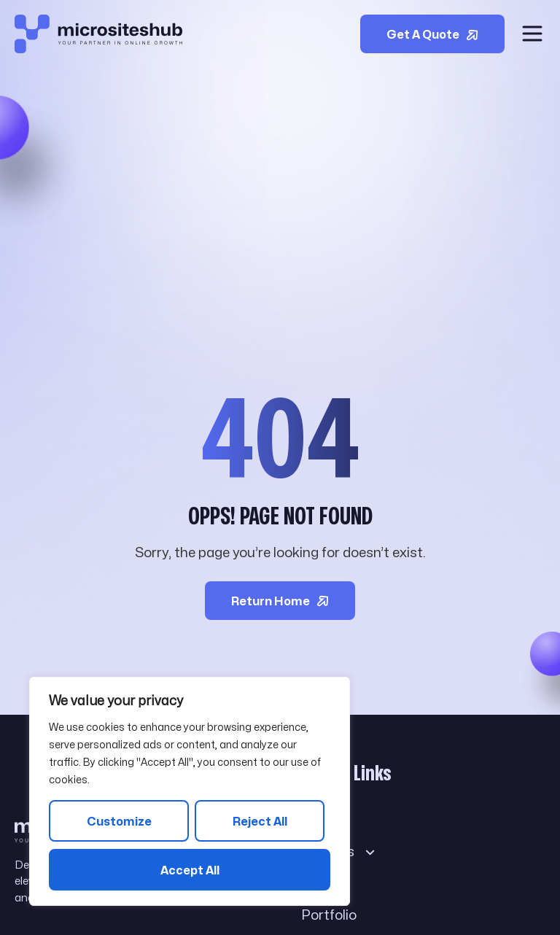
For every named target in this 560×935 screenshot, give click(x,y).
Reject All (260, 822)
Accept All (190, 870)
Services (339, 851)
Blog (326, 883)
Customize (119, 822)
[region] (190, 791)
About (320, 820)
